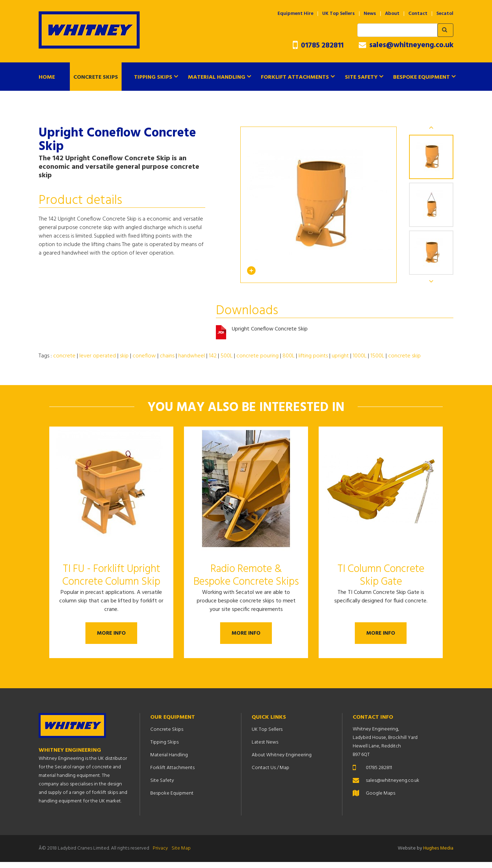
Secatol (445, 14)
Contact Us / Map (270, 774)
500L (227, 356)
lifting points (313, 356)
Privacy (160, 854)
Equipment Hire (295, 14)
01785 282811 (318, 46)
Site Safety (361, 77)
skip (124, 356)
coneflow (144, 356)
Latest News (265, 748)
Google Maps (381, 799)
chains (167, 356)
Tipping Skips (153, 77)
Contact (418, 14)
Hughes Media (438, 854)
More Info (111, 635)
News (370, 14)
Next (431, 282)
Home (47, 77)
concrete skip (404, 356)
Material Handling (217, 77)
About (392, 14)
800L (289, 356)
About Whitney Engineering (282, 761)
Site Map (181, 854)
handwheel (192, 356)
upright (340, 356)
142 (213, 356)
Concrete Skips (96, 77)
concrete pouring (258, 356)
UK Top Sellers (339, 14)
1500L (377, 356)
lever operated (98, 356)
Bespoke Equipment (421, 77)
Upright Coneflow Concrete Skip (270, 330)
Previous (431, 127)
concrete (64, 356)
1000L (360, 356)
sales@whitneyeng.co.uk (406, 45)
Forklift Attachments (295, 77)
